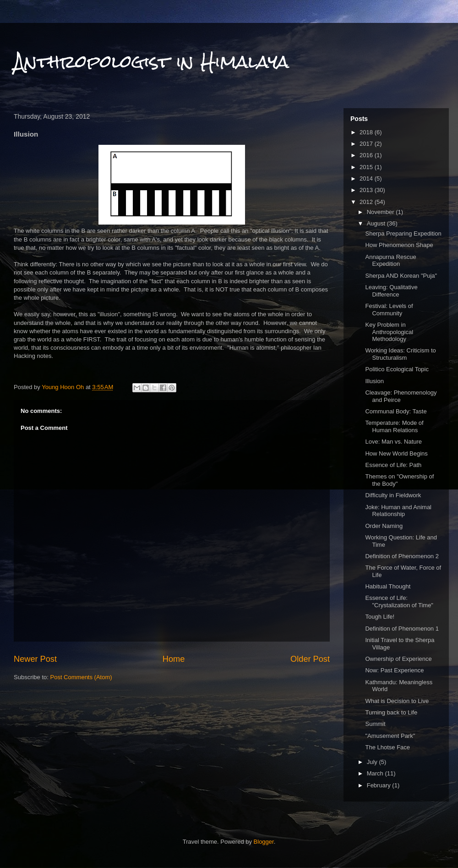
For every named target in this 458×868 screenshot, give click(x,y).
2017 (367, 144)
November (382, 212)
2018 (367, 132)
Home (174, 659)
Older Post (310, 659)
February (380, 785)
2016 (367, 155)
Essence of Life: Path (393, 465)
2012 (367, 202)
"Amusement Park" (390, 736)
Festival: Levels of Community (389, 310)
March (376, 773)
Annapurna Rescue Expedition (390, 261)
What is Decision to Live (397, 701)
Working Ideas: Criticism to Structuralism (400, 354)
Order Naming (384, 526)
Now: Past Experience (394, 670)
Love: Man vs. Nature (393, 442)
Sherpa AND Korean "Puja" (401, 276)
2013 (367, 190)
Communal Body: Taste (396, 411)
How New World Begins (396, 453)
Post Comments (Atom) (81, 677)
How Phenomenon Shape (399, 245)
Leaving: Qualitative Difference (391, 291)
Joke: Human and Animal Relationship (398, 511)
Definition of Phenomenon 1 (402, 629)
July (373, 762)
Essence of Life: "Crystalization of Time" (399, 602)
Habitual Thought (388, 586)
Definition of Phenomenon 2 (402, 556)
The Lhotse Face (387, 747)
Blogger (264, 842)
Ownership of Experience (398, 659)
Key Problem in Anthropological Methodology (389, 332)
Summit (375, 724)
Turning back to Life (391, 712)
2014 (367, 179)
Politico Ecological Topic (397, 369)
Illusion (374, 381)
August (377, 223)
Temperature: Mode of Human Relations (394, 426)
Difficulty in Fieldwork (393, 495)
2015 (367, 167)
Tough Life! (380, 617)
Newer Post (35, 659)
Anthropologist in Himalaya (151, 62)
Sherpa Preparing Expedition (403, 233)
